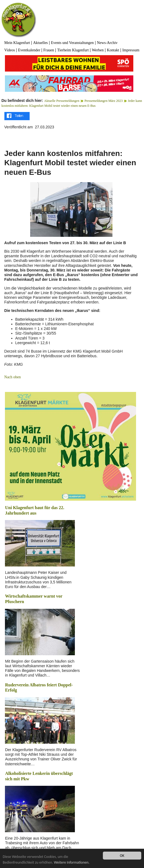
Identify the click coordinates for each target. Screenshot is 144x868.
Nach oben (13, 377)
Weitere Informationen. (72, 862)
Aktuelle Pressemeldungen (62, 101)
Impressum (131, 50)
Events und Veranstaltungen (72, 43)
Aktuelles (41, 43)
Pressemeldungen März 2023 (104, 101)
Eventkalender (29, 50)
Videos (10, 50)
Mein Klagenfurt (17, 43)
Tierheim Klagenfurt (73, 50)
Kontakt (113, 50)
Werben (98, 50)
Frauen (49, 50)
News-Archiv (107, 43)
